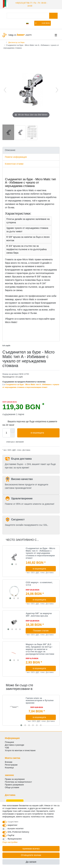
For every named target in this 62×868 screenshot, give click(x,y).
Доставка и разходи (14, 745)
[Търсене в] (53, 16)
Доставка (26, 450)
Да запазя (31, 862)
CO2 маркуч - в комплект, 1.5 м (39, 584)
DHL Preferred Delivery (18, 832)
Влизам (9, 762)
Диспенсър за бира (16, 42)
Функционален (15, 839)
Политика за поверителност (18, 782)
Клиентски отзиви (14, 164)
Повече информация (16, 157)
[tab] (31, 150)
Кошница (9, 768)
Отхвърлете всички (31, 855)
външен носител (16, 828)
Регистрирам (11, 765)
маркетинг (13, 825)
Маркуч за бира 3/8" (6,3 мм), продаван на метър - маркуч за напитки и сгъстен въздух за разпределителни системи (40, 649)
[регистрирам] (17, 23)
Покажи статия (41, 631)
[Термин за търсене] (28, 16)
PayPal (11, 835)
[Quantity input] (6, 433)
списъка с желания (14, 442)
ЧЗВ (7, 748)
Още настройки (10, 842)
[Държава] (27, 23)
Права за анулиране (15, 779)
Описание (10, 150)
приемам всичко (31, 849)
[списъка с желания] (32, 23)
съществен (13, 822)
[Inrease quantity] (12, 431)
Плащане (9, 742)
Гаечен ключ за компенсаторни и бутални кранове (40, 701)
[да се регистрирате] (22, 23)
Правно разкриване (14, 785)
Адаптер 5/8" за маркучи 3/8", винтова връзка (39, 615)
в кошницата (44, 433)
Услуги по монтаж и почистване (20, 750)
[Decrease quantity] (12, 435)
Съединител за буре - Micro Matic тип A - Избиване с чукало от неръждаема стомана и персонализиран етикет (40, 553)
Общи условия (12, 787)
